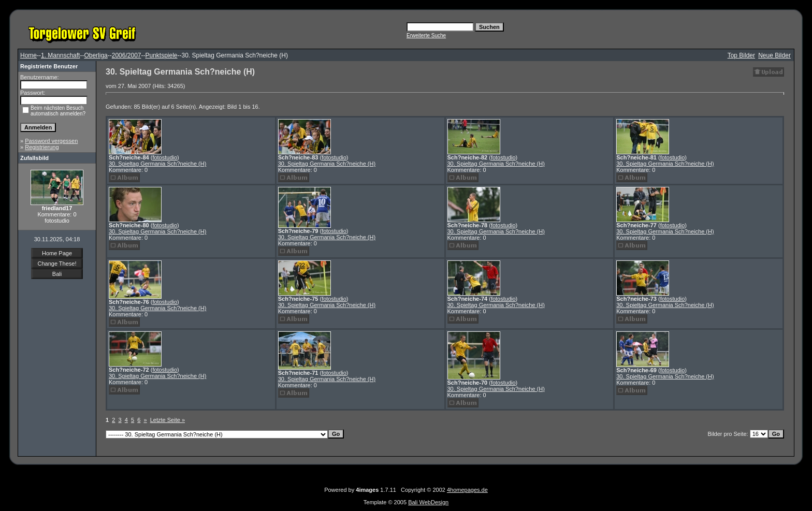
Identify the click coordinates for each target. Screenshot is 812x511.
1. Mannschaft (60, 55)
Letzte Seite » (168, 420)
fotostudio (165, 157)
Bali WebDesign (428, 502)
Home (28, 55)
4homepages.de (467, 490)
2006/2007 (127, 55)
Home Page (57, 253)
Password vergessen (51, 141)
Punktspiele (161, 55)
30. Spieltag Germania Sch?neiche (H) (157, 164)
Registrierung (42, 147)
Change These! (57, 264)
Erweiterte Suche (426, 35)
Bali (57, 274)
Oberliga (96, 55)
